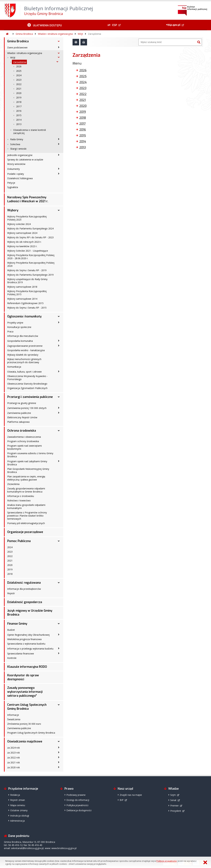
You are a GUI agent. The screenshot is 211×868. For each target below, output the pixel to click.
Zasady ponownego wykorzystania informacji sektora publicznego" (25, 692)
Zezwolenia (13, 484)
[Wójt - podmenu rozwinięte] (59, 57)
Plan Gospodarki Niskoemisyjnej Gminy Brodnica (28, 470)
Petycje (11, 183)
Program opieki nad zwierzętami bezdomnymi (24, 447)
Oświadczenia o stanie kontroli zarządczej (30, 131)
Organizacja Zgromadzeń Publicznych (27, 388)
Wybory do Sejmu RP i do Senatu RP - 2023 (30, 237)
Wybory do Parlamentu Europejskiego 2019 (30, 275)
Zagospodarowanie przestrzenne (25, 346)
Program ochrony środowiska (23, 441)
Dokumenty (14, 169)
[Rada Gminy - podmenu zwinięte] (59, 139)
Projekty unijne (15, 323)
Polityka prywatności (77, 805)
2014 (19, 120)
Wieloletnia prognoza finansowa (24, 639)
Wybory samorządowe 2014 (22, 299)
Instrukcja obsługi (20, 816)
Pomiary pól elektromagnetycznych (26, 523)
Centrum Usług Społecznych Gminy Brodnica (27, 707)
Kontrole (12, 658)
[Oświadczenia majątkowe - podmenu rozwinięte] (59, 741)
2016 (19, 111)
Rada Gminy (17, 139)
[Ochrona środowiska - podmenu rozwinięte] (59, 431)
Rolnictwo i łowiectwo (19, 500)
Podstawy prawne (76, 795)
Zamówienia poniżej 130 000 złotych (27, 408)
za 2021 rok (14, 762)
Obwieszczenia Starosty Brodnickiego (27, 384)
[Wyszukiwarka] (167, 42)
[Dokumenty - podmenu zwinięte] (59, 169)
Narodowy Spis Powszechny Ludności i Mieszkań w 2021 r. (28, 199)
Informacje (13, 715)
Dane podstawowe (17, 47)
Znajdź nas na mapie (131, 795)
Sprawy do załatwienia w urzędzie (25, 160)
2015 (19, 115)
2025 (19, 71)
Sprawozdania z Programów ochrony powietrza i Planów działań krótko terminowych (27, 516)
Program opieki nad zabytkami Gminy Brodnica (27, 463)
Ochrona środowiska (22, 431)
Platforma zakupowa (18, 422)
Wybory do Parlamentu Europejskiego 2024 (30, 228)
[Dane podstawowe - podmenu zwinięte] (59, 47)
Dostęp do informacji (78, 800)
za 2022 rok (14, 758)
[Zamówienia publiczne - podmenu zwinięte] (59, 413)
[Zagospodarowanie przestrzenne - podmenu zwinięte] (59, 346)
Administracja (17, 821)
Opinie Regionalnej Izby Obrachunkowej (28, 635)
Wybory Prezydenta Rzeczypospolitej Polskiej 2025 (27, 218)
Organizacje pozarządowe (25, 532)
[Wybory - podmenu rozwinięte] (59, 210)
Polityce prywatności (167, 861)
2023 (19, 80)
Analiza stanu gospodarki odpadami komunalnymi (26, 506)
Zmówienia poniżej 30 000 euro (24, 724)
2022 (19, 84)
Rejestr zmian (18, 800)
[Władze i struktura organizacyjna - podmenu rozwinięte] (59, 53)
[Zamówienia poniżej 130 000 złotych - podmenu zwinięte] (59, 408)
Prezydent (176, 811)
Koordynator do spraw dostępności (23, 677)
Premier (174, 806)
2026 (19, 66)
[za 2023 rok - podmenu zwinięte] (59, 752)
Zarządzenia (95, 34)
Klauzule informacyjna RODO (27, 667)
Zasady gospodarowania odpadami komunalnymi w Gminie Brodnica (26, 490)
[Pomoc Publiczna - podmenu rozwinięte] (59, 541)
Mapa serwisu (18, 805)
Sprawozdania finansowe (21, 654)
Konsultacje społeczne (19, 327)
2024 (19, 75)
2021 (19, 89)
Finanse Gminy (17, 624)
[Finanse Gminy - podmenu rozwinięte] (59, 624)
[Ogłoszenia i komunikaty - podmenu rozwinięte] (59, 316)
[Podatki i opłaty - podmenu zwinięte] (59, 174)
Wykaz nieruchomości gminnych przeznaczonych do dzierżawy (24, 361)
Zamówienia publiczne (19, 413)
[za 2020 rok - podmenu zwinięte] (59, 767)
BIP (122, 800)
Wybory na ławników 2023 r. (22, 246)
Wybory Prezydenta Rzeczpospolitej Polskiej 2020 (31, 264)
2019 (19, 97)
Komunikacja (14, 367)
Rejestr (11, 593)
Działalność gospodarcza (25, 602)
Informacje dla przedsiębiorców (24, 589)
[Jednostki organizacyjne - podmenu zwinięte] (59, 155)
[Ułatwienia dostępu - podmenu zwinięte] (45, 25)
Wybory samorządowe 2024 (22, 233)
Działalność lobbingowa (20, 178)
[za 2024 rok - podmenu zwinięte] (59, 747)
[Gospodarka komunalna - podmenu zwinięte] (59, 341)
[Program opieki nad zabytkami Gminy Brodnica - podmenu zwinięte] (59, 461)
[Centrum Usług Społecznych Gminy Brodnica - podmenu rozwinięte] (59, 705)
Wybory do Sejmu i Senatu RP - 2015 (27, 308)
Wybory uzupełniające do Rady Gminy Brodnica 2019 (27, 281)
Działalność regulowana (24, 583)
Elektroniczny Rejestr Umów (22, 417)
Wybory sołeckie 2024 (19, 224)
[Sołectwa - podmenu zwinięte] (59, 144)
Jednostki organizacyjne (20, 155)
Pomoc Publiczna (19, 541)
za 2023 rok (14, 753)
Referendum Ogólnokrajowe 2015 (25, 303)
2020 (19, 93)
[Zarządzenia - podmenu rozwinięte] (57, 62)
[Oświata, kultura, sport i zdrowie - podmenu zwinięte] (59, 371)
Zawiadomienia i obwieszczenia (24, 437)
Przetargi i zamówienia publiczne (30, 397)
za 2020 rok (14, 767)
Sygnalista (13, 187)
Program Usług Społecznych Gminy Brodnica (31, 733)
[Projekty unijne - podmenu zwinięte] (59, 322)
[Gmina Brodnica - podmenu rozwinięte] (59, 41)
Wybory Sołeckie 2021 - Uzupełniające (28, 251)
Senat (173, 800)
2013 (19, 124)
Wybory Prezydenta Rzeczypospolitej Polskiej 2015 (27, 293)
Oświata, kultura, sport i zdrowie (24, 372)
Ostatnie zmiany (19, 810)
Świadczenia (14, 719)
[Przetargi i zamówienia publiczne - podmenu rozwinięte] (59, 397)
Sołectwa (15, 144)
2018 (19, 102)
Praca (10, 331)
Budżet (11, 630)
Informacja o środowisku (21, 496)
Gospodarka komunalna (20, 341)
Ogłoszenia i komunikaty (24, 316)
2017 (19, 106)
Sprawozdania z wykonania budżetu (26, 644)
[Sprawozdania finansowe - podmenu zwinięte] (59, 653)
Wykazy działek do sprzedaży (23, 355)
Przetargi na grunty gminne (22, 403)
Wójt (80, 34)
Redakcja (15, 795)
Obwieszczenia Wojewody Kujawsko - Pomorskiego (27, 378)
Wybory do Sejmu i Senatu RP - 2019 (27, 270)
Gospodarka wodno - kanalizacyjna (26, 350)
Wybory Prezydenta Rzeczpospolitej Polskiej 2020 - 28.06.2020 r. (31, 257)
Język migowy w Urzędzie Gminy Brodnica (30, 613)
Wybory (13, 210)
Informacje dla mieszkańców (23, 336)
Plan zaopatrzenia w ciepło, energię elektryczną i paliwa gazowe (26, 478)
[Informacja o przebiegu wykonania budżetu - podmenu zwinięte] (59, 648)
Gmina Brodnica (24, 34)
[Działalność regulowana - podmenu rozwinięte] (59, 583)
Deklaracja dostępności (79, 810)
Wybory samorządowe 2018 (22, 287)
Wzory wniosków (16, 164)
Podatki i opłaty (16, 174)
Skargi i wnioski (18, 149)
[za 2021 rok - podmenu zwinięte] (59, 762)
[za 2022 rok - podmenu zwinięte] (59, 757)
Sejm (173, 795)
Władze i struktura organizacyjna (55, 34)
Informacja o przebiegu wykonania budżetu (30, 649)
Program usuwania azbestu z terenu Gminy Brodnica (30, 455)
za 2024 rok (14, 748)
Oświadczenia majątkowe (25, 741)
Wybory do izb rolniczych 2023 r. (24, 242)
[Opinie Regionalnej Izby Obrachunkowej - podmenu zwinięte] (59, 635)
